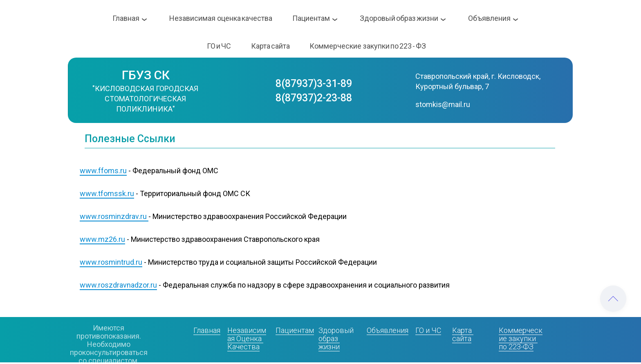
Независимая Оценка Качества (247, 338)
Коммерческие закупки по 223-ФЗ (521, 338)
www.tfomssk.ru (107, 193)
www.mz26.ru (102, 239)
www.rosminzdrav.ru (113, 216)
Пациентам (295, 330)
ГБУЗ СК (146, 75)
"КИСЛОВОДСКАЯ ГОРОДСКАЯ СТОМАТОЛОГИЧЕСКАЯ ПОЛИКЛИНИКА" (146, 99)
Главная (207, 330)
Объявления (388, 330)
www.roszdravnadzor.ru (118, 285)
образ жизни (329, 343)
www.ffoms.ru (103, 171)
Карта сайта (463, 334)
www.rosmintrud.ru (111, 262)
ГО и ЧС (428, 330)
